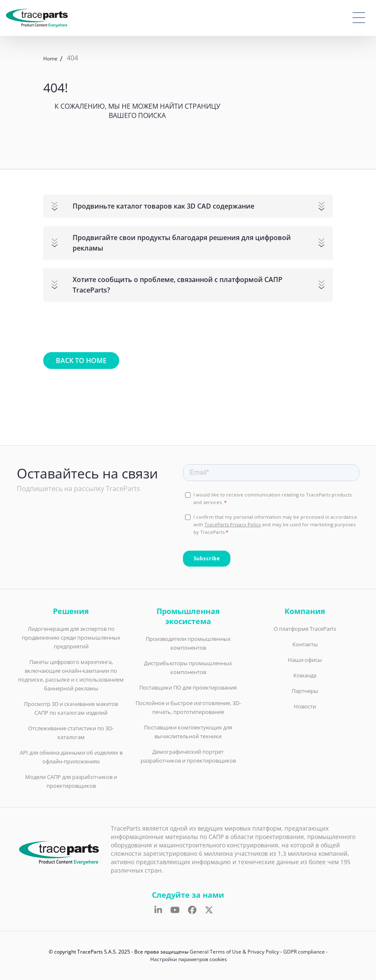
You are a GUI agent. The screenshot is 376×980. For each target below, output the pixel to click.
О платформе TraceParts (305, 629)
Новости (305, 706)
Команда (305, 675)
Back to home (81, 361)
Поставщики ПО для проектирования (188, 687)
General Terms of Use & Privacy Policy (234, 952)
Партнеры (305, 691)
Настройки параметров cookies (189, 959)
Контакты (305, 644)
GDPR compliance (304, 952)
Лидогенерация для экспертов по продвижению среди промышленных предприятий (71, 638)
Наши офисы (305, 660)
